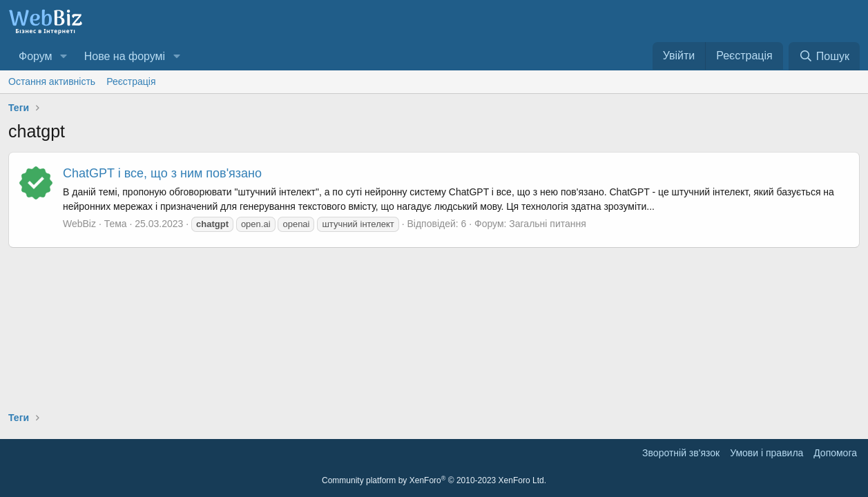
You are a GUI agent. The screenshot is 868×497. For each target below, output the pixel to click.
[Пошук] (824, 56)
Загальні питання (548, 224)
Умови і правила (766, 453)
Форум (36, 56)
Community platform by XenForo (434, 480)
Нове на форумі (125, 56)
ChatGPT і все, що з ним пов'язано (162, 173)
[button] (63, 57)
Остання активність (52, 81)
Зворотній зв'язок (681, 453)
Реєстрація (131, 81)
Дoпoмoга (835, 453)
